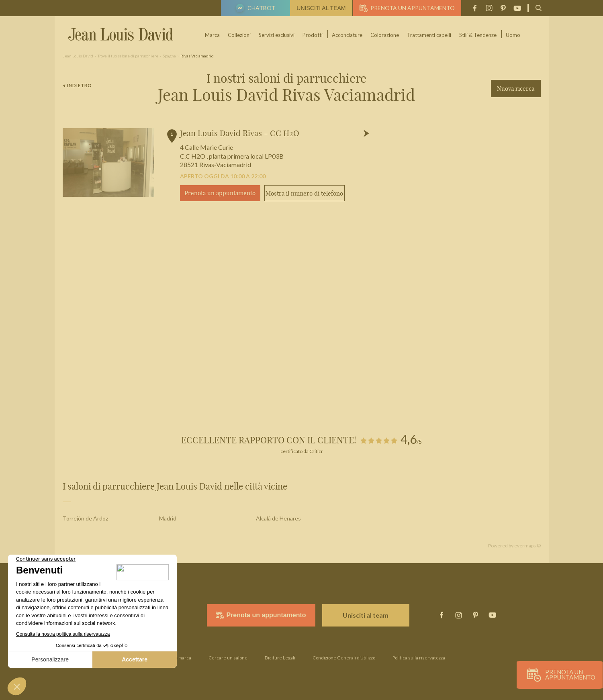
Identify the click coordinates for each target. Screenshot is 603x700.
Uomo (513, 35)
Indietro (78, 85)
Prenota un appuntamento (407, 8)
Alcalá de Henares (278, 518)
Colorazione (385, 35)
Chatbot (254, 9)
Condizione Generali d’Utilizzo (344, 658)
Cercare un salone (228, 658)
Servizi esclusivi (277, 35)
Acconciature (347, 35)
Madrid (168, 518)
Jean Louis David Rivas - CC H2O (240, 133)
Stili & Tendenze (478, 35)
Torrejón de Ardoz (85, 518)
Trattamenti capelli (429, 35)
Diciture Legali (280, 658)
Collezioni (240, 35)
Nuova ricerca (516, 89)
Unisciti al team (321, 8)
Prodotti (313, 35)
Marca (213, 35)
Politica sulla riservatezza (419, 658)
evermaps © (527, 546)
